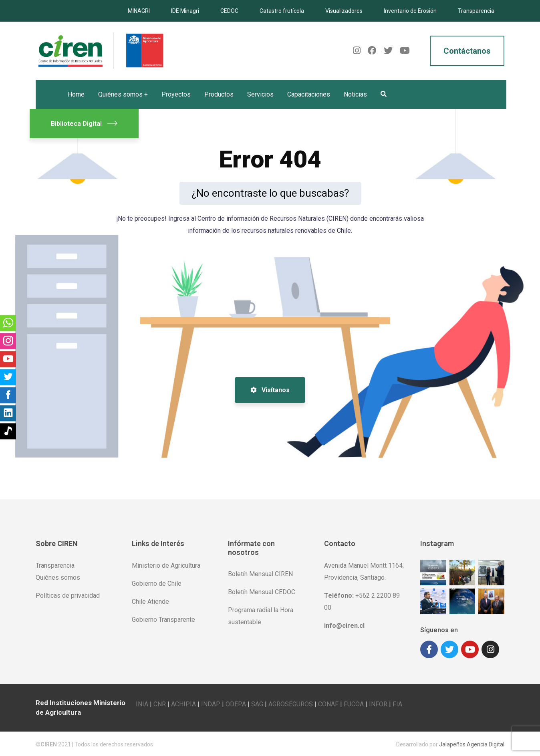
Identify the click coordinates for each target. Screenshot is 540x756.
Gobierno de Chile (157, 584)
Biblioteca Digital (84, 124)
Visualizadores (344, 11)
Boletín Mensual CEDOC (262, 592)
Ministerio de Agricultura (166, 565)
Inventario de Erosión (410, 11)
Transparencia (476, 11)
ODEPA (236, 703)
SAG (257, 703)
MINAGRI (139, 11)
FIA (397, 703)
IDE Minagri (185, 11)
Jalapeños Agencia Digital (472, 743)
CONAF (328, 703)
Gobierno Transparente (163, 620)
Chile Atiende (150, 602)
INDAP (211, 703)
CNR (160, 703)
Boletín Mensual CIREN (260, 574)
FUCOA (354, 703)
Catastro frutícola (282, 11)
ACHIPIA (183, 703)
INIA (142, 703)
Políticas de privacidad (68, 596)
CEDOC (229, 11)
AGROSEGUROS (291, 703)
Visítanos (270, 390)
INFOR (378, 703)
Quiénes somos (58, 578)
